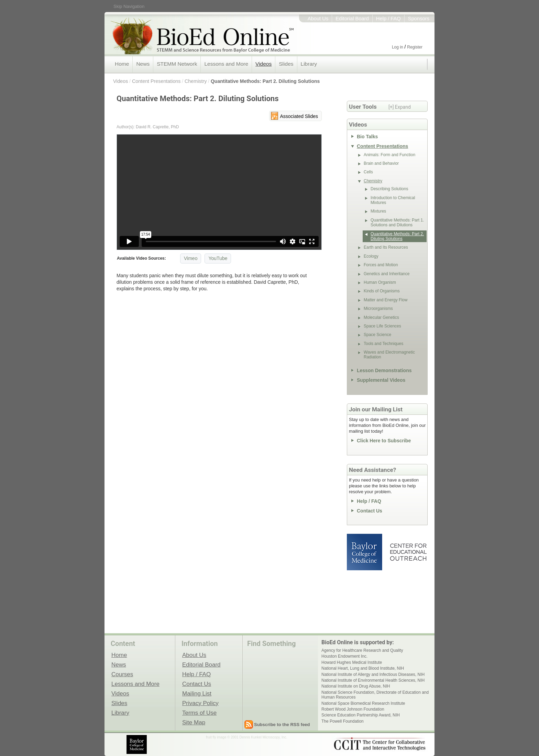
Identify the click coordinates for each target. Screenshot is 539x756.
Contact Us (370, 511)
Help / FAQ (388, 19)
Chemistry (196, 81)
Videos (263, 64)
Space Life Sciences (382, 326)
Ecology (371, 256)
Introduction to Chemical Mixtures (393, 200)
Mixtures (378, 211)
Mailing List (197, 693)
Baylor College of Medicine (365, 552)
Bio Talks (367, 137)
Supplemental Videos (381, 380)
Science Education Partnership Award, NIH (361, 715)
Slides (286, 64)
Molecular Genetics (381, 317)
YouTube (218, 258)
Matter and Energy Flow (386, 300)
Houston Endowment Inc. (344, 656)
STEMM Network (177, 64)
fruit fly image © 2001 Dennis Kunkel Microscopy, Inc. (246, 737)
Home (122, 64)
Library (309, 64)
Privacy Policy (200, 703)
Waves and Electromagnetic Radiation (389, 355)
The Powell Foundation (343, 721)
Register (415, 47)
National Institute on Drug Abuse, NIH (356, 686)
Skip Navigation (129, 6)
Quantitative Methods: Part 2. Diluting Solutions (265, 81)
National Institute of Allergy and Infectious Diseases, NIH (373, 674)
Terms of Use (199, 713)
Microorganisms (378, 309)
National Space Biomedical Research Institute (363, 703)
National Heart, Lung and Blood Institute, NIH (363, 668)
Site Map (194, 722)
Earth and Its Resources (386, 247)
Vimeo (191, 258)
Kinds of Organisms (382, 291)
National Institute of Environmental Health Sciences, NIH (373, 680)
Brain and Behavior (381, 163)
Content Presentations (156, 81)
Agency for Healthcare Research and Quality (362, 650)
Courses (122, 674)
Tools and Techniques (383, 344)
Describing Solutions (389, 189)
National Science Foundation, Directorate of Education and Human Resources (375, 695)
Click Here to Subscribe (384, 441)
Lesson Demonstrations (384, 370)
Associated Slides (299, 116)
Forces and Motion (381, 265)
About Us (318, 19)
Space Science (377, 335)
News (143, 64)
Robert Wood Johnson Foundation (353, 709)
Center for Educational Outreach (408, 552)
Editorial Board (352, 19)
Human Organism (380, 282)
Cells (368, 172)
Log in (398, 47)
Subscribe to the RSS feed (282, 725)
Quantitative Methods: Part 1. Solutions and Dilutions (397, 223)
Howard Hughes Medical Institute (352, 662)
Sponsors (419, 19)
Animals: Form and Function (389, 155)
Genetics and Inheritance (387, 274)
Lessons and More (226, 64)
